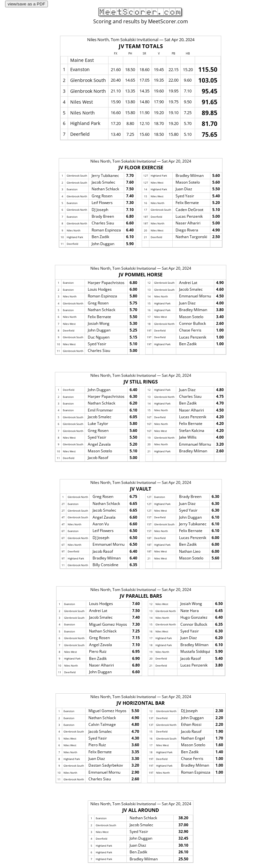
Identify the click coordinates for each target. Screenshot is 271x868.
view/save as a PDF (26, 4)
